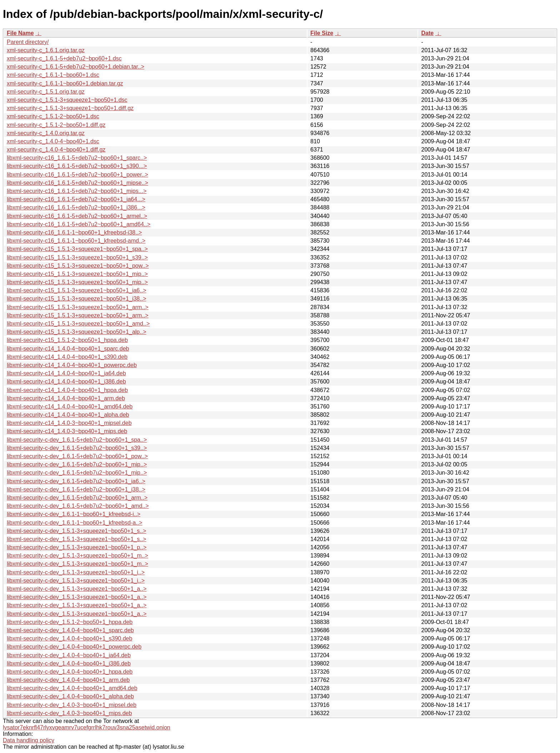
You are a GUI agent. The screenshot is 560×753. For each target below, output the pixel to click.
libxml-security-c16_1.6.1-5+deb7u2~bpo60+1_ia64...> (76, 199)
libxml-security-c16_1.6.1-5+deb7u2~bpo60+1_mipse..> (77, 183)
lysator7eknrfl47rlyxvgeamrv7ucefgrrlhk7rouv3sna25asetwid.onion (87, 727)
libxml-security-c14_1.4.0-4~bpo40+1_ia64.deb (66, 373)
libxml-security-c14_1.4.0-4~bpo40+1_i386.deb (66, 382)
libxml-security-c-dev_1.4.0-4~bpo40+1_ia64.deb (69, 655)
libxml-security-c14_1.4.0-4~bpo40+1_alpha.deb (68, 415)
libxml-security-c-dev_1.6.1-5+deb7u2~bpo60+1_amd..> (78, 506)
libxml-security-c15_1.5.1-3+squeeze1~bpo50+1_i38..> (76, 299)
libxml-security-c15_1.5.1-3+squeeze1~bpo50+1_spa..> (77, 249)
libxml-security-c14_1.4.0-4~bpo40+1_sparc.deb (68, 349)
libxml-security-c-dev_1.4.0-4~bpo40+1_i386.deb (69, 663)
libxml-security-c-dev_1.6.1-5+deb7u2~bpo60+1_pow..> (77, 456)
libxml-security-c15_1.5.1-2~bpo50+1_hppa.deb (67, 340)
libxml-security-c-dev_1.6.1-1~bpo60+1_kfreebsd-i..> (74, 514)
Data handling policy (29, 740)
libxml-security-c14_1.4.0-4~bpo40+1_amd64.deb (70, 407)
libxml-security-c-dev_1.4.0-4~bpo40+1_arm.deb (68, 680)
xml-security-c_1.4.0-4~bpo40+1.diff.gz (56, 150)
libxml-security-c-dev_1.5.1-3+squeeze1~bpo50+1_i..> (76, 572)
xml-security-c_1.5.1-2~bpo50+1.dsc (53, 116)
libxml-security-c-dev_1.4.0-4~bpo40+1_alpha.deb (70, 696)
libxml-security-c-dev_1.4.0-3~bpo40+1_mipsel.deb (72, 705)
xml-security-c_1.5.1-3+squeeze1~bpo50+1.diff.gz (70, 108)
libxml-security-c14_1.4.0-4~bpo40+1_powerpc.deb (72, 365)
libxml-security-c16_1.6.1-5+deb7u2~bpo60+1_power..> (77, 175)
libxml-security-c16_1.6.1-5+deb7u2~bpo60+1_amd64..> (79, 224)
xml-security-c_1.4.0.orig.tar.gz (46, 133)
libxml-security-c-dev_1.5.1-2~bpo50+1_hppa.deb (70, 622)
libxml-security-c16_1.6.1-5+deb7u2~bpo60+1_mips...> (77, 191)
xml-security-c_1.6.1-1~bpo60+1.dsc (53, 75)
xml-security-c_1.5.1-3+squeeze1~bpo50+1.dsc (67, 100)
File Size (322, 33)
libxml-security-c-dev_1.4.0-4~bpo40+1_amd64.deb (72, 688)
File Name (20, 33)
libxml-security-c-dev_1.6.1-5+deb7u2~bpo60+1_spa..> (77, 440)
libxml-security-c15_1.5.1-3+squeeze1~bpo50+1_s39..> (77, 257)
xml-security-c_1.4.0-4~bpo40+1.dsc (53, 141)
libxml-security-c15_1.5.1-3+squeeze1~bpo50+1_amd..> (78, 324)
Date (427, 33)
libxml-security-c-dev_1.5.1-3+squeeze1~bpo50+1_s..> (76, 531)
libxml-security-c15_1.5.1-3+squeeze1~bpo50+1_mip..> (77, 274)
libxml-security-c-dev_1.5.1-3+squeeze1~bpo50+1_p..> (77, 547)
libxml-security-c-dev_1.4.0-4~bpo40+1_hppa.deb (70, 672)
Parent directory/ (28, 42)
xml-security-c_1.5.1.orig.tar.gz (46, 92)
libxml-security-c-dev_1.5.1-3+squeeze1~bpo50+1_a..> (77, 589)
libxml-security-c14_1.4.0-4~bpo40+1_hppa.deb (67, 390)
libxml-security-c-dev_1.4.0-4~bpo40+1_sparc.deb (70, 630)
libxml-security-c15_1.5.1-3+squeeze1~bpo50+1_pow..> (78, 266)
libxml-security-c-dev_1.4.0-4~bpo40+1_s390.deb (69, 638)
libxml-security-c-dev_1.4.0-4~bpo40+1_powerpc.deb (74, 647)
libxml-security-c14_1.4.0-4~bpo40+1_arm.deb (66, 398)
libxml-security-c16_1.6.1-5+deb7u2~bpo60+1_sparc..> (77, 158)
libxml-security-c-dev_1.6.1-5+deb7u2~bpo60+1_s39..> (77, 448)
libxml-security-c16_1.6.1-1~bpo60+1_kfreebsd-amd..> (76, 241)
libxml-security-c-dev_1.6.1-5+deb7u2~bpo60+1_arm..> (77, 498)
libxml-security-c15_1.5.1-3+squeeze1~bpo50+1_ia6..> (76, 290)
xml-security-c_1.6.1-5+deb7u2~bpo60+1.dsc (64, 58)
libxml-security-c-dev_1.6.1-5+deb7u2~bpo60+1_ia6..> (76, 481)
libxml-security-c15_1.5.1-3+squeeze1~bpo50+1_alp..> (76, 332)
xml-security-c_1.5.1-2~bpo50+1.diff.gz (56, 125)
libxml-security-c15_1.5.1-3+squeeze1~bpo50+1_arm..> (78, 307)
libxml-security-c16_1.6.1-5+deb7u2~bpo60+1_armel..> (77, 216)
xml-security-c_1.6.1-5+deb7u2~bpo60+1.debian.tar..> (76, 67)
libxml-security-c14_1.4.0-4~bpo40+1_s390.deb (67, 357)
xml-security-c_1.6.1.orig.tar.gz (46, 50)
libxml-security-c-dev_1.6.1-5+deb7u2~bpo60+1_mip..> (77, 464)
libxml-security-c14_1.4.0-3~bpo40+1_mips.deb (67, 431)
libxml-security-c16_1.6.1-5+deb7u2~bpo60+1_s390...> (77, 166)
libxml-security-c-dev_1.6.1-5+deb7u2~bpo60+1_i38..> (76, 489)
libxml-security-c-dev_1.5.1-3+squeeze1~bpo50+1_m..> (77, 556)
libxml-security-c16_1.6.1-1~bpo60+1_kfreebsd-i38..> (74, 232)
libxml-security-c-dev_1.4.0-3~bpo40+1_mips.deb (69, 713)
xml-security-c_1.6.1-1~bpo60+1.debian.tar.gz (65, 83)
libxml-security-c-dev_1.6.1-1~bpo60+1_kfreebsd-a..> (74, 523)
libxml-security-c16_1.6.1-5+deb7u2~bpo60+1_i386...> (76, 207)
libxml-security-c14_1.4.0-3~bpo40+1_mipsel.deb (69, 423)
